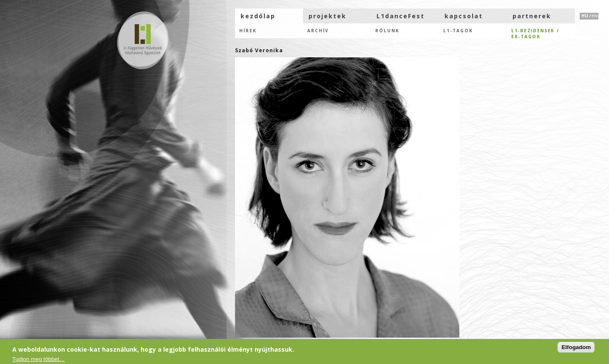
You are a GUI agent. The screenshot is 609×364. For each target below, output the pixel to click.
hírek (248, 31)
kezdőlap (258, 16)
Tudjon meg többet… (39, 360)
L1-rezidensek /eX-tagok (535, 33)
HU (585, 16)
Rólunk (387, 31)
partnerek (532, 16)
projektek (327, 16)
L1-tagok (458, 31)
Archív (318, 31)
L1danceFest (401, 16)
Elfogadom (576, 348)
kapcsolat (464, 16)
